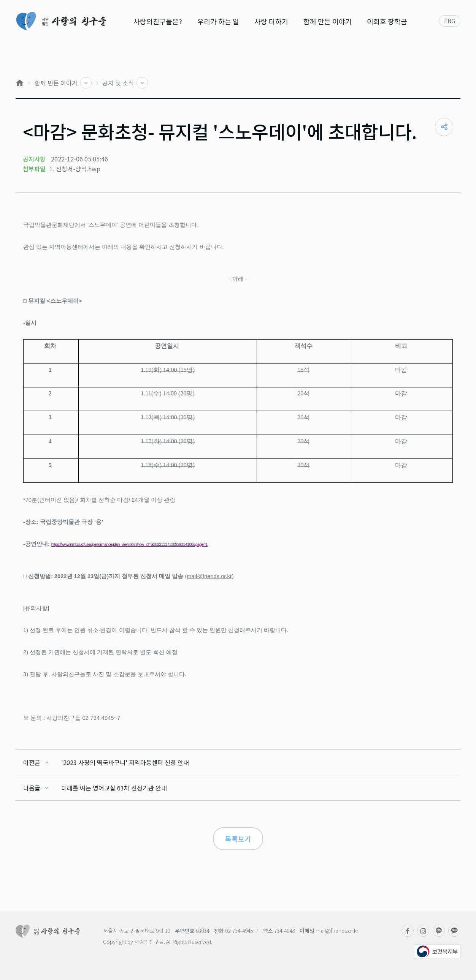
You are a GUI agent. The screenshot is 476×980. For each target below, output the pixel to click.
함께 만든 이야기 (328, 21)
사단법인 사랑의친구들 (61, 21)
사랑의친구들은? (158, 21)
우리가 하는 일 (218, 21)
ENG (450, 21)
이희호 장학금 (387, 21)
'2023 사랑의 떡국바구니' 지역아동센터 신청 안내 (125, 762)
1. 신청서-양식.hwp (75, 169)
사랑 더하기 (271, 21)
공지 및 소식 (119, 83)
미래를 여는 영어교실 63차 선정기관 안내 (114, 788)
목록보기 (238, 839)
